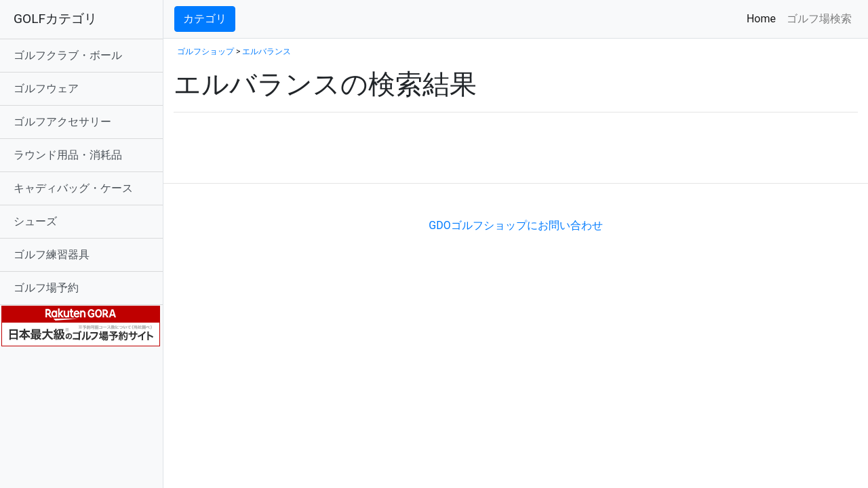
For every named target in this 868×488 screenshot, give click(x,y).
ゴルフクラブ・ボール (68, 55)
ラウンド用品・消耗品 (68, 155)
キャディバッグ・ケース (73, 188)
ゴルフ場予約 (46, 288)
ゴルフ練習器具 (52, 255)
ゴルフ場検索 (819, 19)
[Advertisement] (332, 162)
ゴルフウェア (46, 88)
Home (764, 18)
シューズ (35, 221)
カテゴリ (205, 19)
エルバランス (267, 52)
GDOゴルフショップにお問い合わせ (515, 225)
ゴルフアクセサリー (62, 122)
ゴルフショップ (205, 52)
